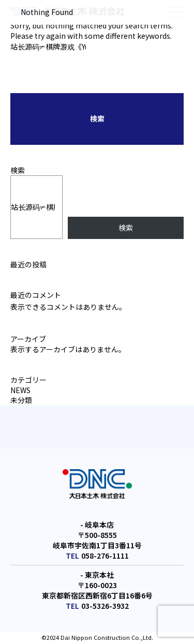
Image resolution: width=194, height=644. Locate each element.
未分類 (21, 400)
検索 (18, 170)
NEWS (20, 390)
